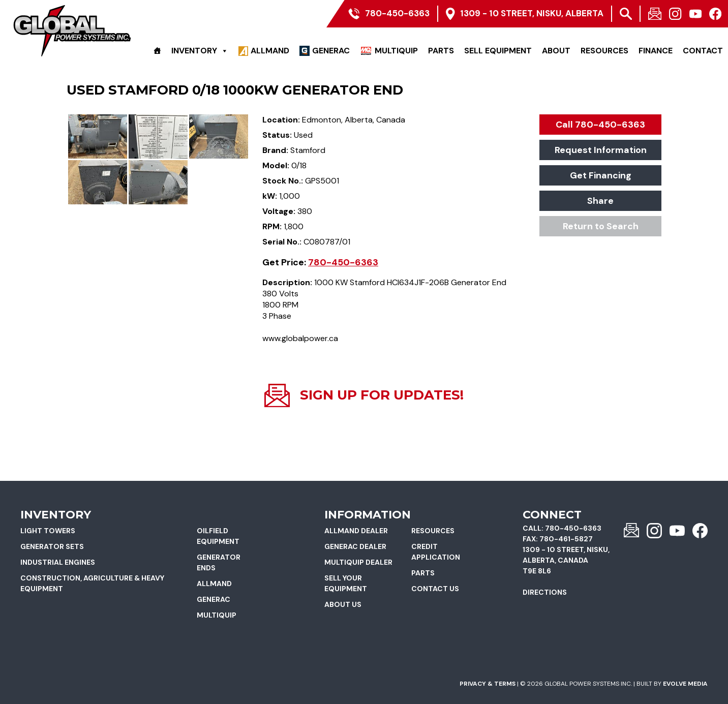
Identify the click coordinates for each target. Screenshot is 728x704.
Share (600, 201)
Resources (604, 51)
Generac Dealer (355, 546)
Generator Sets (52, 546)
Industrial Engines (58, 562)
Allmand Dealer (356, 531)
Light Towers (48, 531)
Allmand (270, 51)
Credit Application (436, 552)
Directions (545, 592)
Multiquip (396, 51)
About (556, 51)
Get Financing (601, 175)
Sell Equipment (498, 51)
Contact (703, 51)
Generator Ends (219, 562)
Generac (331, 51)
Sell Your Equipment (346, 583)
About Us (343, 604)
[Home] (157, 51)
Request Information (601, 150)
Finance (656, 51)
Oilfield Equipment (218, 536)
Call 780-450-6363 (600, 125)
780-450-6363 (343, 262)
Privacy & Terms (488, 684)
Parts (441, 51)
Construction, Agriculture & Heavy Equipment (92, 583)
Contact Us (435, 589)
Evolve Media (685, 684)
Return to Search (601, 226)
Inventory (200, 51)
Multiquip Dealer (358, 562)
